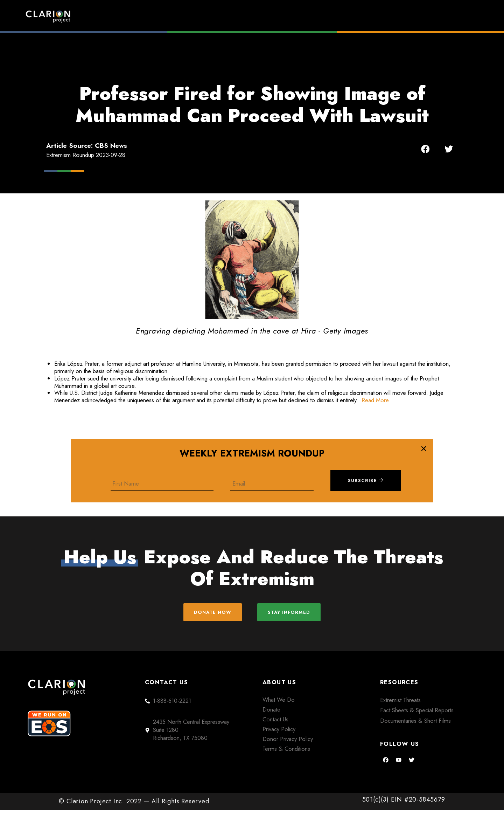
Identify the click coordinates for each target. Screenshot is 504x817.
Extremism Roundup (273, 16)
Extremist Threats (400, 707)
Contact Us (275, 726)
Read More (375, 400)
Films (341, 16)
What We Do (279, 706)
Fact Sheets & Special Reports (417, 717)
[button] (425, 149)
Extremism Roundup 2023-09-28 (86, 155)
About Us (394, 16)
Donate (448, 16)
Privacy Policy (279, 736)
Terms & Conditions (286, 755)
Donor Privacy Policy (288, 746)
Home (205, 16)
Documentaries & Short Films (415, 728)
